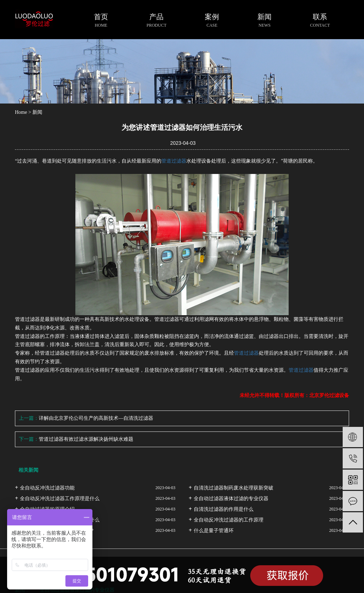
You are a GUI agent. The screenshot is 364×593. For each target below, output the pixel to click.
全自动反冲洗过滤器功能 (47, 488)
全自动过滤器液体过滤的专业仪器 (231, 499)
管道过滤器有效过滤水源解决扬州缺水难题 (86, 439)
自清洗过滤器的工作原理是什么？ (57, 531)
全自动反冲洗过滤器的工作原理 (229, 520)
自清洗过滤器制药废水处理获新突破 (234, 488)
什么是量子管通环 (214, 531)
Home (21, 112)
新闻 (37, 112)
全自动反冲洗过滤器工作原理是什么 (60, 499)
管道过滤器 (174, 161)
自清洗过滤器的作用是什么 (224, 509)
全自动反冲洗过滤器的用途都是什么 (60, 520)
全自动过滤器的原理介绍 (47, 509)
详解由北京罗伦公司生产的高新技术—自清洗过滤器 (96, 418)
